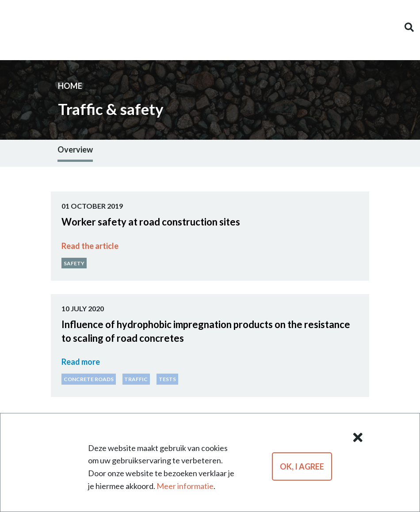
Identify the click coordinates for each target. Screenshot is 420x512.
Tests (167, 379)
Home (70, 86)
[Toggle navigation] (11, 27)
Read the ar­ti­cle (90, 246)
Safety (74, 263)
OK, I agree (302, 466)
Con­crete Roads (89, 379)
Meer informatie (185, 486)
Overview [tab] (75, 149)
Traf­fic (136, 379)
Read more (81, 362)
